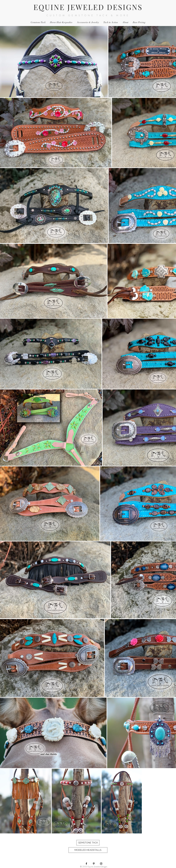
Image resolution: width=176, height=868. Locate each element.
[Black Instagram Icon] (101, 864)
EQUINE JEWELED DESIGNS (88, 7)
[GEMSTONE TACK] (88, 843)
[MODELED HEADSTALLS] (88, 850)
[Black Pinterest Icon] (94, 864)
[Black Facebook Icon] (86, 864)
